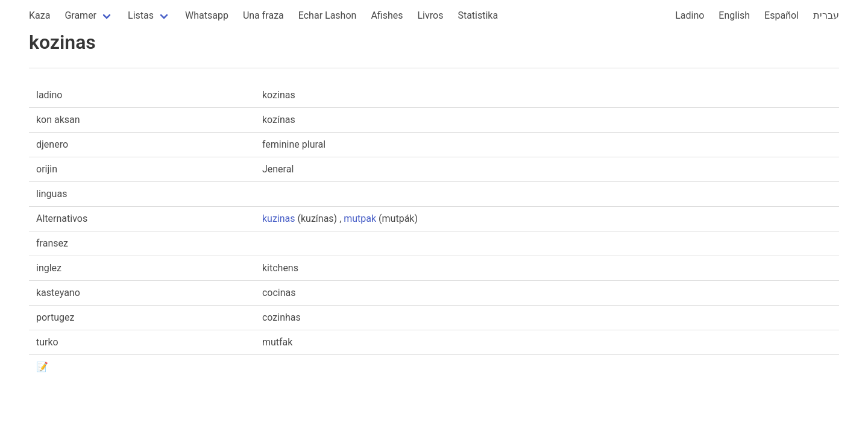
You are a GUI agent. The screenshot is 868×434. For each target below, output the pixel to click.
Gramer (80, 15)
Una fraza (263, 15)
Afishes (387, 15)
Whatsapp (207, 15)
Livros (431, 15)
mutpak (360, 219)
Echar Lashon (328, 15)
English (734, 15)
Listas (141, 15)
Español (782, 15)
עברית (826, 15)
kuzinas (279, 219)
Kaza (39, 15)
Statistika (478, 15)
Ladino (690, 15)
